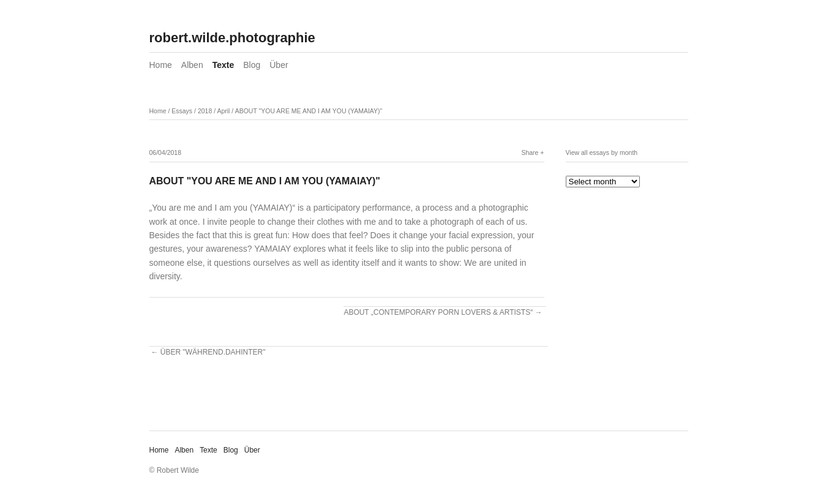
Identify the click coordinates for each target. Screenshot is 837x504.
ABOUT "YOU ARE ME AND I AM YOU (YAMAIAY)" (309, 111)
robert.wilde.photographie (232, 38)
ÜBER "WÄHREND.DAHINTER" (213, 352)
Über (279, 65)
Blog (252, 65)
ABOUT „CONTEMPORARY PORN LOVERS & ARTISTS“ (438, 312)
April (223, 111)
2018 (205, 111)
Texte (223, 65)
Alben (192, 65)
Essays (182, 111)
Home (161, 65)
